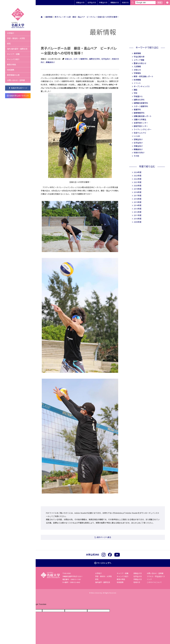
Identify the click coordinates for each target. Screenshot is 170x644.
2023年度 (138, 176)
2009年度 (138, 222)
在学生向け (106, 59)
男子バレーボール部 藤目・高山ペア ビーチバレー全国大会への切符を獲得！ (87, 17)
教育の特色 (11, 65)
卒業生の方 (103, 3)
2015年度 (138, 202)
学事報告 (137, 73)
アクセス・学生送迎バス (156, 576)
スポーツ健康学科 (80, 59)
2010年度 (138, 219)
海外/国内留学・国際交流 (17, 49)
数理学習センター (141, 126)
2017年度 (138, 196)
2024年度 (138, 172)
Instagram (104, 555)
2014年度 (138, 205)
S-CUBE (137, 136)
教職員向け (50, 62)
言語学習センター (141, 123)
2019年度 (138, 189)
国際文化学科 (94, 59)
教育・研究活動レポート (144, 76)
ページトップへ (104, 563)
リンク (149, 579)
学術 (135, 93)
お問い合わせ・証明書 (16, 80)
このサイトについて (154, 582)
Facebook (110, 555)
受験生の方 (80, 3)
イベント (137, 83)
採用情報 (137, 80)
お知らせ (68, 59)
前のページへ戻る (104, 537)
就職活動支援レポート (143, 116)
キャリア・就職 (13, 54)
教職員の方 (115, 3)
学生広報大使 (139, 57)
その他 (136, 156)
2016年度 (138, 199)
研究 (9, 44)
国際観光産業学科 (141, 103)
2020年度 (138, 186)
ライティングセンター (143, 129)
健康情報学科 (139, 113)
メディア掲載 (139, 60)
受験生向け (138, 139)
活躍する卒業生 (140, 120)
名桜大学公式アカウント (18, 96)
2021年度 (138, 182)
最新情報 (49, 17)
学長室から (138, 96)
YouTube (117, 555)
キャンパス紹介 (13, 59)
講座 (135, 90)
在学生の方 (92, 3)
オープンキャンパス (142, 86)
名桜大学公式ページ (18, 88)
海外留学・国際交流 (103, 582)
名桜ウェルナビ (140, 133)
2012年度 (138, 212)
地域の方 (125, 3)
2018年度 (138, 192)
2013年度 (138, 209)
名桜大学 (18, 18)
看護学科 (137, 110)
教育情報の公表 (13, 75)
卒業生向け (138, 146)
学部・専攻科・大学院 (16, 38)
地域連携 (11, 70)
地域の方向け (139, 153)
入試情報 (137, 66)
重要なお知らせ (140, 63)
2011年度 (138, 215)
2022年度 (138, 179)
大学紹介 (11, 33)
